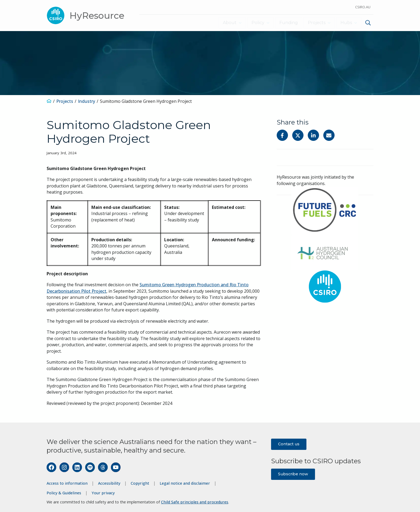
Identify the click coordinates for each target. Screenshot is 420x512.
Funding (287, 23)
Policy (256, 23)
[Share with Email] (329, 135)
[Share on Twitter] (298, 135)
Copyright (140, 483)
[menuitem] (367, 23)
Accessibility (109, 483)
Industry (87, 101)
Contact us (289, 444)
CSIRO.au (363, 7)
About (227, 23)
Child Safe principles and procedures (195, 502)
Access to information (67, 483)
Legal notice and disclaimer (185, 483)
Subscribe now (293, 474)
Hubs (345, 23)
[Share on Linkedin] (313, 135)
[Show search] (368, 23)
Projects (315, 23)
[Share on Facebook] (282, 135)
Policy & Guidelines (64, 493)
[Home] (49, 101)
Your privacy (103, 493)
